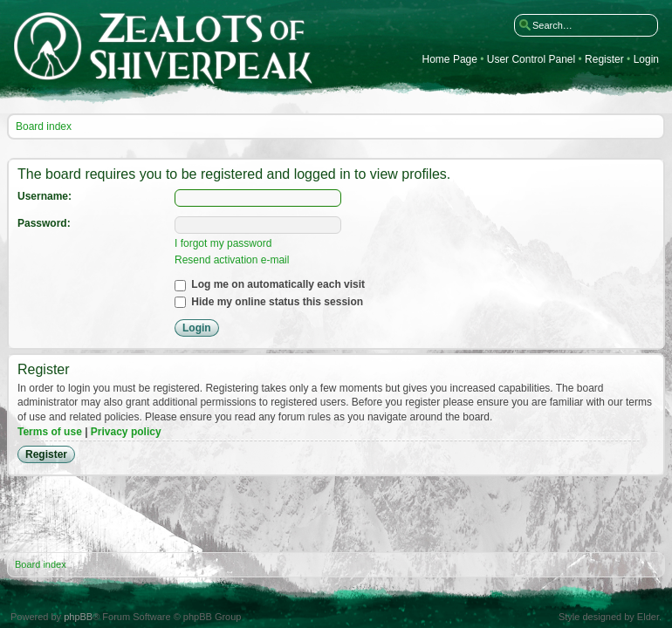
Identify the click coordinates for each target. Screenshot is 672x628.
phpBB (78, 617)
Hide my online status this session (269, 302)
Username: (45, 196)
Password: (44, 223)
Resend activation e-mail (232, 260)
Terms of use (50, 432)
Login (646, 60)
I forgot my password (223, 243)
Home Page (450, 60)
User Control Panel (531, 60)
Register (604, 60)
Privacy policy (126, 432)
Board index (44, 126)
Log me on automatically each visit (270, 284)
